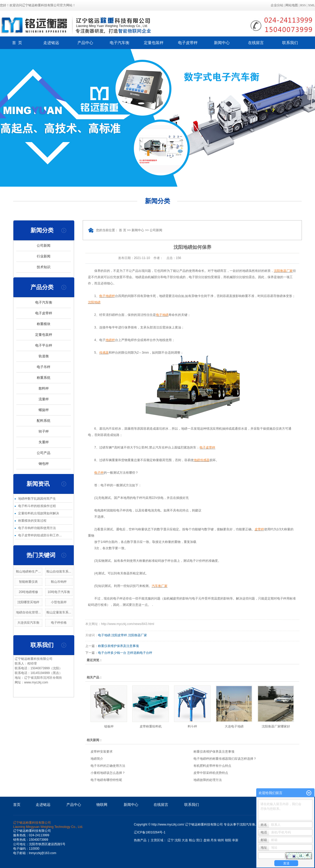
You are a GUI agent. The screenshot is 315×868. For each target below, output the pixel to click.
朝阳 (228, 840)
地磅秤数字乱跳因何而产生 (37, 499)
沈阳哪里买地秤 (28, 602)
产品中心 (85, 43)
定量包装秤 (154, 43)
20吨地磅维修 (28, 592)
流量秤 (44, 399)
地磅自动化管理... (28, 612)
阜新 (235, 840)
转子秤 (44, 431)
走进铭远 (51, 43)
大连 (185, 840)
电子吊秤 (44, 367)
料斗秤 (192, 726)
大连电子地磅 (234, 726)
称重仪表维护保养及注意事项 (118, 646)
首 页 (17, 43)
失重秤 (44, 442)
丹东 (214, 840)
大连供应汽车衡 (28, 623)
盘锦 (207, 840)
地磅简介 (97, 759)
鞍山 (192, 840)
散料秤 (44, 388)
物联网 (102, 805)
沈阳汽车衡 (247, 824)
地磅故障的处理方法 (208, 780)
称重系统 (44, 378)
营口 (199, 840)
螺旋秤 (44, 410)
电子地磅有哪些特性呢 (106, 780)
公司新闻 (44, 246)
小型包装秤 (59, 602)
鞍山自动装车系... (59, 572)
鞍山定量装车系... (59, 612)
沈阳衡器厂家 (138, 635)
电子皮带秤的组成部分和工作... (40, 535)
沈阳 (178, 840)
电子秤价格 (59, 623)
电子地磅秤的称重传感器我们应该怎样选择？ (225, 759)
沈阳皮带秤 (119, 635)
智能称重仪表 (28, 582)
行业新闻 (44, 256)
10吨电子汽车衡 (59, 592)
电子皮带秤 (188, 43)
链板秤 (109, 726)
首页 (17, 805)
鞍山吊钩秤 (59, 582)
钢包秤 (44, 464)
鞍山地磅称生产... (28, 572)
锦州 (221, 840)
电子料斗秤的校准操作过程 (37, 506)
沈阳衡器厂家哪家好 (276, 726)
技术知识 (44, 267)
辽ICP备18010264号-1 (150, 832)
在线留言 (256, 43)
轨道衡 (44, 356)
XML (311, 5)
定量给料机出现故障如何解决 (39, 513)
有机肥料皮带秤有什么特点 (212, 766)
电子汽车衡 (120, 43)
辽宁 (171, 840)
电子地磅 (104, 635)
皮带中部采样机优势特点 (211, 773)
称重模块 (44, 324)
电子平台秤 (44, 345)
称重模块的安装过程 (32, 521)
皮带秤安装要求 (102, 752)
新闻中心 (222, 43)
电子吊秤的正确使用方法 (108, 766)
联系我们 (290, 43)
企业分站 (277, 5)
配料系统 (44, 421)
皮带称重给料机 (151, 726)
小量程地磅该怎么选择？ (108, 773)
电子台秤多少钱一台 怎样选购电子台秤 (125, 653)
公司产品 (44, 453)
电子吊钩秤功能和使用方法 (37, 528)
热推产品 (140, 840)
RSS (303, 5)
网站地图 (292, 5)
